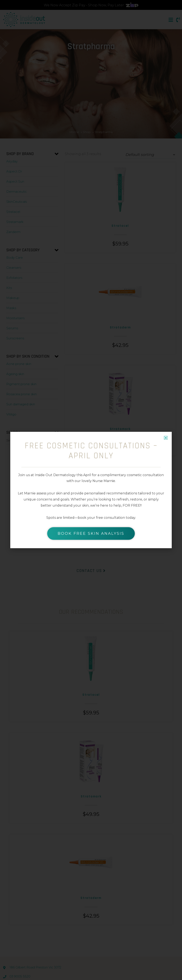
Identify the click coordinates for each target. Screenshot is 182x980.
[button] (166, 438)
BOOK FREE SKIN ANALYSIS (91, 533)
